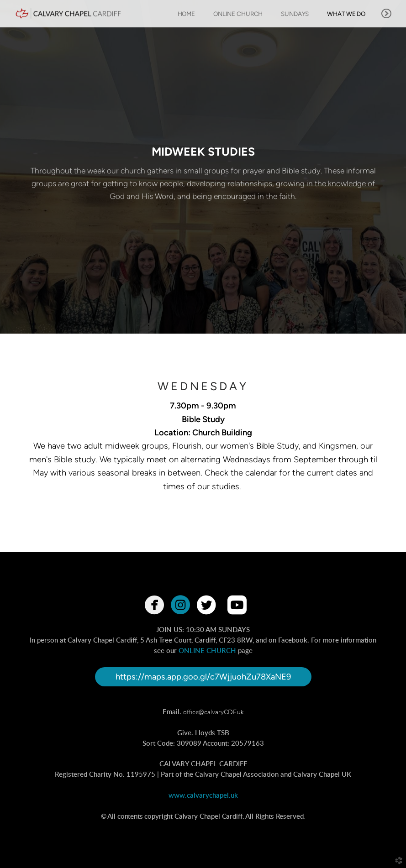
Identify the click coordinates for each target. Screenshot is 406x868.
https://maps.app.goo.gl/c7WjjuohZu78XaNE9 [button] (203, 677)
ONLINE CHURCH (207, 651)
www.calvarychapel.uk (203, 796)
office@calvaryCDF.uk (214, 712)
